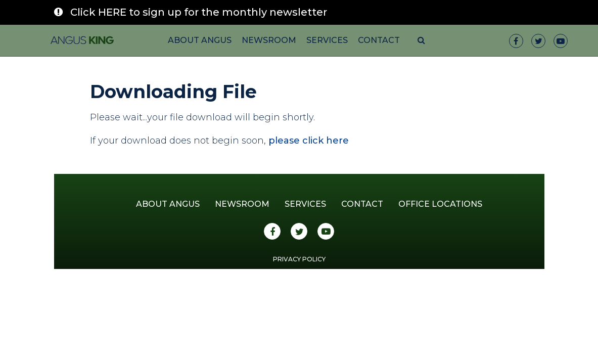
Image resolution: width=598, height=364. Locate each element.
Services (327, 40)
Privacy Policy (299, 259)
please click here (309, 141)
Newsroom (269, 40)
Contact (379, 40)
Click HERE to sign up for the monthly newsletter (199, 12)
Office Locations (440, 204)
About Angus (200, 40)
